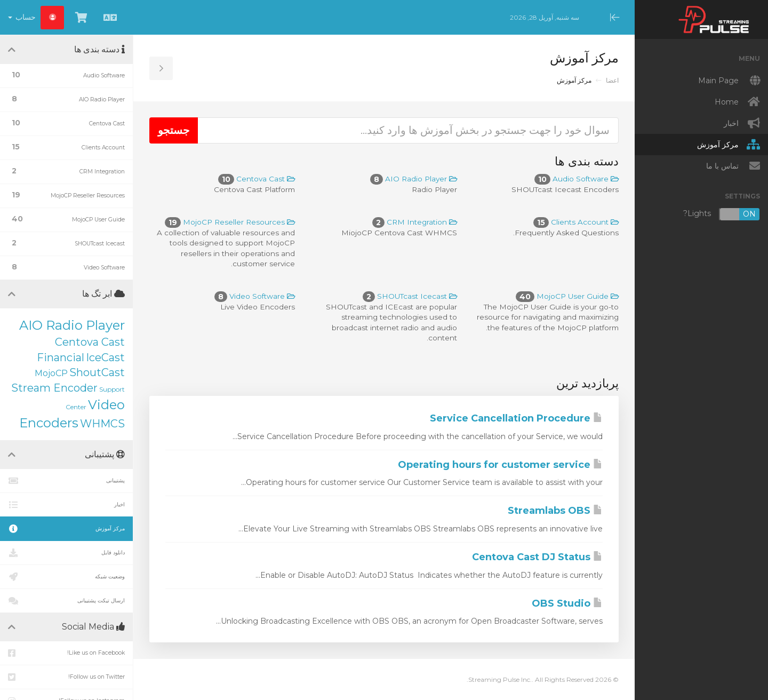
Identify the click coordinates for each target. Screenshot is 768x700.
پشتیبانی (66, 481)
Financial (61, 357)
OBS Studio (567, 603)
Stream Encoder (54, 388)
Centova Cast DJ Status (537, 557)
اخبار (66, 505)
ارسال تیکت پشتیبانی (66, 601)
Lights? (722, 214)
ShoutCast (97, 372)
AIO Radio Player (414, 179)
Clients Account (576, 222)
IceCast (105, 357)
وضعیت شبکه (66, 577)
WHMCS (102, 424)
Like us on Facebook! (66, 653)
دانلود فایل (66, 553)
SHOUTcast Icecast (410, 296)
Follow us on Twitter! (66, 677)
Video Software (255, 296)
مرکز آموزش (66, 529)
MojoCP (51, 373)
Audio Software (577, 179)
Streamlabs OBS (555, 511)
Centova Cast (257, 179)
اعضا (612, 80)
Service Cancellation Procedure (516, 418)
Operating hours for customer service (500, 465)
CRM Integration (415, 222)
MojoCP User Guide (567, 296)
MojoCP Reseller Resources (230, 222)
